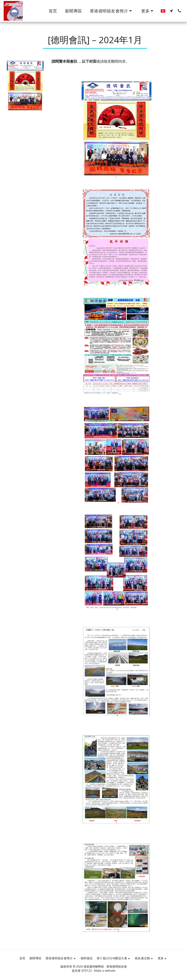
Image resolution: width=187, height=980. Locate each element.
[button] (112, 11)
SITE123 (87, 971)
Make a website (105, 971)
